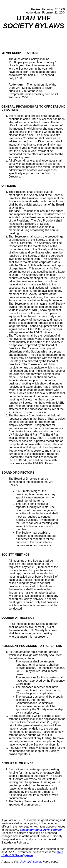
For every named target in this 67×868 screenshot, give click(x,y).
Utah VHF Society (31, 862)
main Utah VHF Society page (32, 854)
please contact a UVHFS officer (41, 830)
